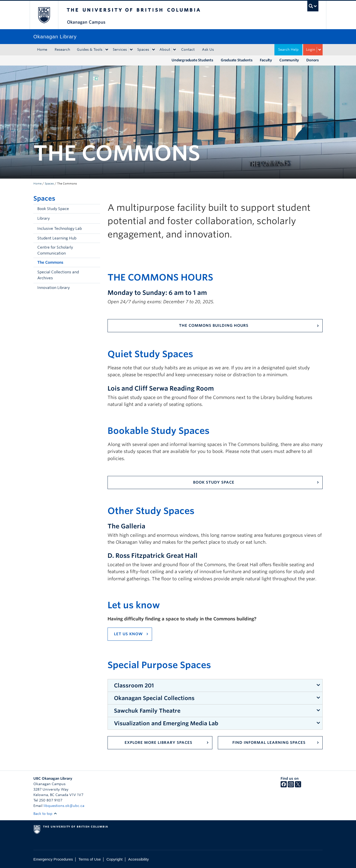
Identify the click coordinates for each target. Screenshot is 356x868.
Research (62, 49)
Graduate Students (237, 60)
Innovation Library (54, 288)
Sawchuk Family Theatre (147, 711)
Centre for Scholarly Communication (55, 250)
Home (42, 49)
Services (120, 49)
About (165, 49)
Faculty (266, 60)
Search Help (288, 49)
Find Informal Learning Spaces (269, 743)
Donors (313, 60)
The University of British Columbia (44, 15)
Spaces (143, 49)
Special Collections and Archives (58, 275)
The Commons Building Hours (214, 326)
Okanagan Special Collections (154, 698)
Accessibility (139, 859)
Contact (188, 49)
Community (289, 60)
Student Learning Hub (57, 238)
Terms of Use (90, 859)
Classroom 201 (134, 685)
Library (44, 218)
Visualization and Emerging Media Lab (166, 723)
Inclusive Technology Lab (60, 229)
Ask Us (208, 49)
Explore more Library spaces (158, 743)
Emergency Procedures (53, 859)
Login (311, 49)
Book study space (214, 482)
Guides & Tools (90, 49)
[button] (95, 218)
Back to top (45, 814)
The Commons (50, 262)
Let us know (128, 634)
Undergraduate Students (192, 60)
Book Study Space (53, 209)
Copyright (114, 859)
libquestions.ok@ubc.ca (64, 806)
